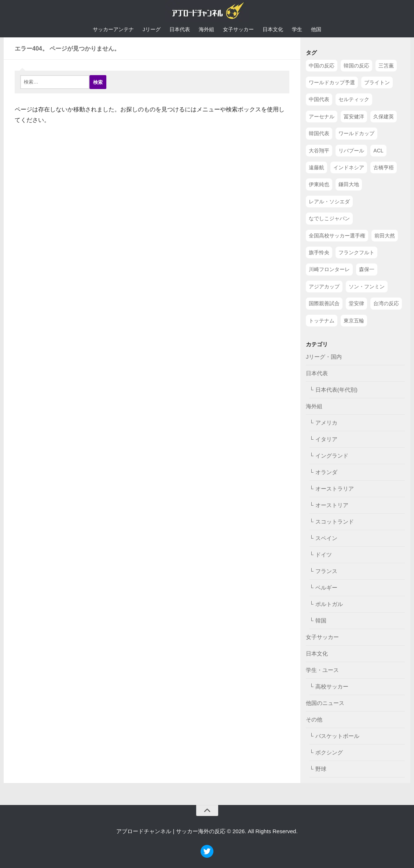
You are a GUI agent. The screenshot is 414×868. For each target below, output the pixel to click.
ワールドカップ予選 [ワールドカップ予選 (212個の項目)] (332, 83)
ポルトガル (329, 604)
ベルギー (326, 588)
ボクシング (329, 753)
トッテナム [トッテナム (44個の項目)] (322, 321)
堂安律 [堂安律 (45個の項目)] (356, 304)
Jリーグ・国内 (324, 357)
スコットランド (335, 522)
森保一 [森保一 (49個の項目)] (367, 270)
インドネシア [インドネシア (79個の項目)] (349, 168)
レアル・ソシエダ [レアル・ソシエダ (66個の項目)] (329, 202)
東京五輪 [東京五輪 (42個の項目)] (354, 321)
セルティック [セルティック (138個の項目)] (354, 100)
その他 (314, 720)
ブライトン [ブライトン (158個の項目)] (377, 83)
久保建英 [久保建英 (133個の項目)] (384, 117)
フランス (326, 571)
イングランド (332, 456)
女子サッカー (238, 30)
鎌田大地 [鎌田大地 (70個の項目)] (349, 185)
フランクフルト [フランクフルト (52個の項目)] (356, 253)
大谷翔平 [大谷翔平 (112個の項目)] (319, 151)
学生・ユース (322, 670)
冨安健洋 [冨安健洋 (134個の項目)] (354, 117)
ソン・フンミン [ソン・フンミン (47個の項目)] (367, 287)
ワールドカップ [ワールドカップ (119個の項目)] (356, 134)
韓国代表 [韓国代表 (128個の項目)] (319, 134)
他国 (316, 30)
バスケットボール (337, 736)
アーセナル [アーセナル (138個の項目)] (322, 117)
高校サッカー (332, 687)
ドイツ (324, 555)
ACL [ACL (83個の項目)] (378, 151)
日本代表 (180, 30)
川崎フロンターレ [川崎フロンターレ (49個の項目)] (329, 270)
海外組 (206, 30)
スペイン (326, 538)
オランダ (326, 472)
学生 (297, 30)
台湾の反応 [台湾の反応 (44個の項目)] (386, 304)
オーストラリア (335, 489)
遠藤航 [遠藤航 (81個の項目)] (316, 168)
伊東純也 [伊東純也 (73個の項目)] (319, 185)
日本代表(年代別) (336, 390)
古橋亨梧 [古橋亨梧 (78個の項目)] (384, 168)
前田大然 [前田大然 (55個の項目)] (385, 236)
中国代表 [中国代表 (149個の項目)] (319, 100)
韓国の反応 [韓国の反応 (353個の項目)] (356, 66)
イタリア (326, 439)
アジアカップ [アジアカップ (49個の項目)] (324, 287)
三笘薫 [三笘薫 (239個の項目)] (386, 66)
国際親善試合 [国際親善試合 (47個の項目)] (324, 304)
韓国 (321, 621)
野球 (321, 769)
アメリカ (326, 423)
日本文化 (273, 30)
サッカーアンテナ (113, 30)
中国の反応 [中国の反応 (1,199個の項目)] (322, 66)
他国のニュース (325, 703)
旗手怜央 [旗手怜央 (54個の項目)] (319, 253)
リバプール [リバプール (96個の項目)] (351, 151)
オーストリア (332, 505)
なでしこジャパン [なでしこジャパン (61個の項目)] (329, 219)
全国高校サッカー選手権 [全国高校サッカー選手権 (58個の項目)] (337, 236)
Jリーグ (152, 30)
